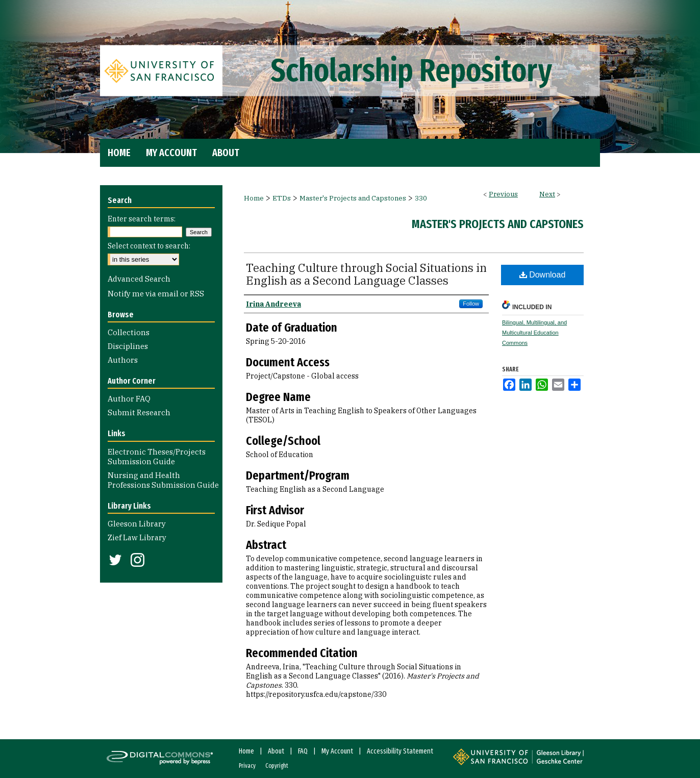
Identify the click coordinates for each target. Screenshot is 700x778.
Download (543, 275)
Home (254, 198)
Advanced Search (139, 279)
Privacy (247, 766)
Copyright (277, 766)
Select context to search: (149, 246)
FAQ (303, 751)
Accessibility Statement (400, 751)
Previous (503, 194)
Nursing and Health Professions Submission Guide (163, 480)
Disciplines (128, 346)
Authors (123, 360)
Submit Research (139, 412)
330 (421, 198)
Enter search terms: (142, 219)
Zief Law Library (137, 537)
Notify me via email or (156, 294)
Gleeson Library (137, 524)
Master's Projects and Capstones (353, 198)
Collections (129, 332)
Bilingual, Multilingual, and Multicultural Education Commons (534, 333)
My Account (337, 751)
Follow (471, 304)
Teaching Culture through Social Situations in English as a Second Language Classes (366, 274)
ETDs (282, 198)
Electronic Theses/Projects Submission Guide (157, 457)
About (276, 751)
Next (547, 194)
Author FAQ (129, 399)
